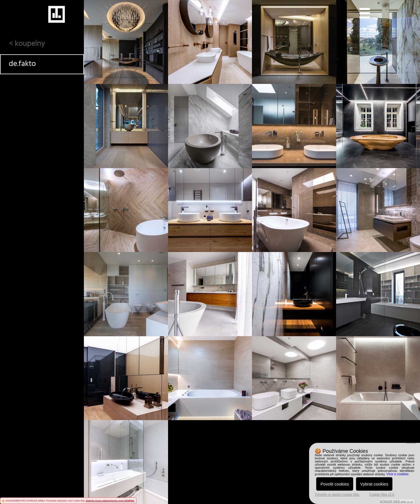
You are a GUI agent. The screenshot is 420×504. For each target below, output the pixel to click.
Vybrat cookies (374, 484)
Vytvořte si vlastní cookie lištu (337, 495)
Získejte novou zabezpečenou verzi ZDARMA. (110, 501)
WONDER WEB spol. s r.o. (397, 502)
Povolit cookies (335, 484)
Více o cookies (398, 474)
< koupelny (27, 44)
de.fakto (22, 64)
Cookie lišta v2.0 (382, 495)
